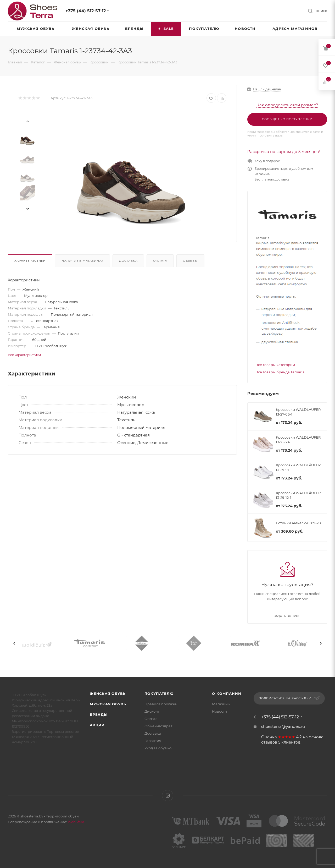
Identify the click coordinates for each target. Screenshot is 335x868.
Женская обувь (108, 694)
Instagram (168, 796)
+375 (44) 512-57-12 (86, 11)
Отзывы (190, 261)
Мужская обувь (108, 704)
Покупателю (159, 694)
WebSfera (76, 822)
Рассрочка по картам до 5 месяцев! (284, 152)
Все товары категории (275, 365)
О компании (227, 694)
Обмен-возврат (158, 726)
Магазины (221, 704)
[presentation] (27, 121)
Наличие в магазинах (82, 261)
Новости (219, 711)
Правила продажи (161, 704)
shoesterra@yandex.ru (283, 726)
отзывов (269, 742)
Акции (97, 725)
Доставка (128, 261)
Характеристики (30, 261)
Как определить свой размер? (287, 105)
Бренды (99, 714)
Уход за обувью (158, 748)
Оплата (160, 261)
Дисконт (152, 711)
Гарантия (153, 741)
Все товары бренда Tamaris (280, 372)
